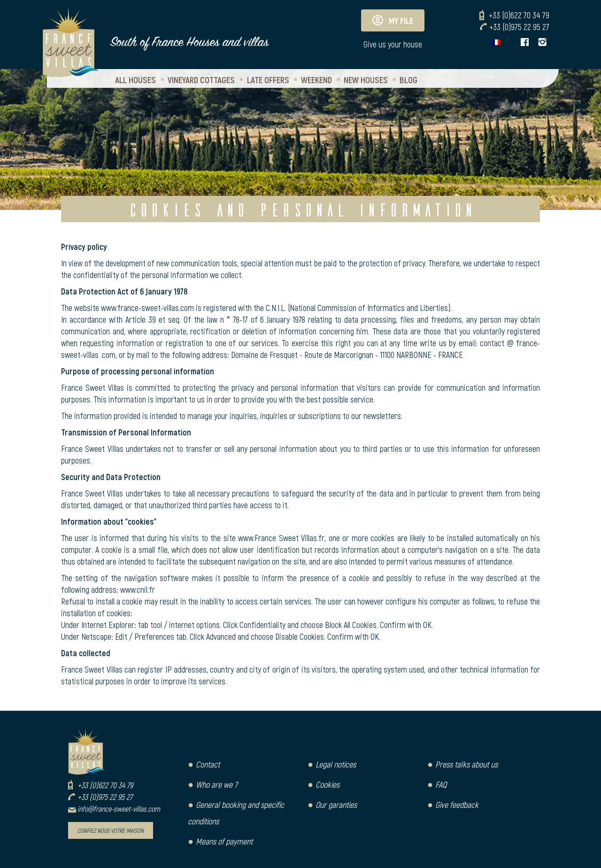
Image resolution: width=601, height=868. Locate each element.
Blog (408, 80)
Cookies (327, 784)
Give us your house (393, 44)
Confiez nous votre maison (111, 830)
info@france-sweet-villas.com (119, 809)
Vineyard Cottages (201, 80)
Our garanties (336, 805)
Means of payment (224, 841)
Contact (208, 764)
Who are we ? (217, 784)
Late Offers (268, 80)
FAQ (441, 784)
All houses (135, 80)
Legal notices (336, 764)
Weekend (316, 80)
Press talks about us (466, 764)
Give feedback (457, 805)
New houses (366, 80)
